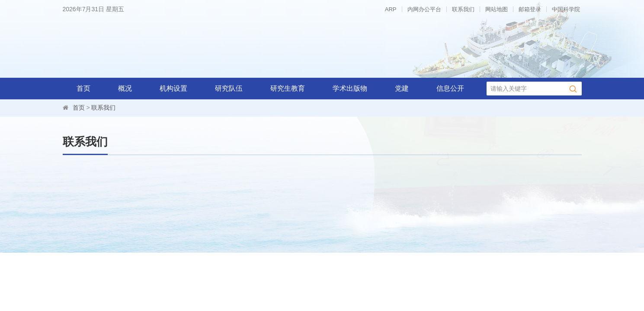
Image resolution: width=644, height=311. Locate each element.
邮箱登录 (530, 9)
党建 (402, 88)
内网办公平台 (424, 9)
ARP (391, 9)
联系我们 (463, 9)
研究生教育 (288, 88)
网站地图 (497, 9)
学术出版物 (350, 88)
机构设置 (173, 88)
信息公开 (450, 88)
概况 (125, 88)
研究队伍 (229, 88)
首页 (83, 88)
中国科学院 (566, 9)
